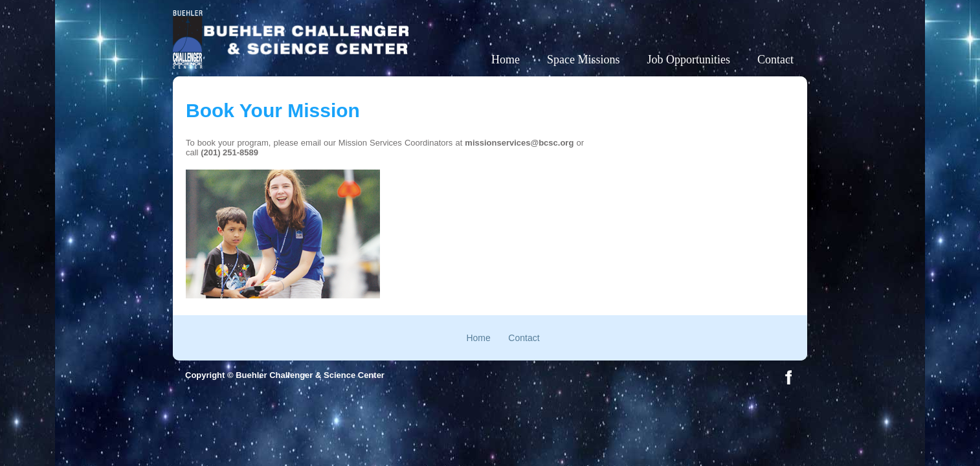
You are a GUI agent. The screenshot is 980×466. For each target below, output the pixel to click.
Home (506, 60)
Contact (775, 60)
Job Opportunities (689, 60)
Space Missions (584, 60)
